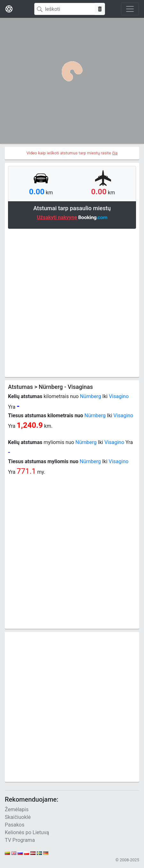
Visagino (119, 396)
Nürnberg (91, 396)
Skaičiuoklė (18, 817)
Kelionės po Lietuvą (27, 832)
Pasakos (15, 825)
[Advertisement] (72, 302)
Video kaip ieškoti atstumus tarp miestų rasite (72, 153)
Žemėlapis (17, 809)
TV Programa (20, 840)
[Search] (65, 9)
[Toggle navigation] (130, 9)
